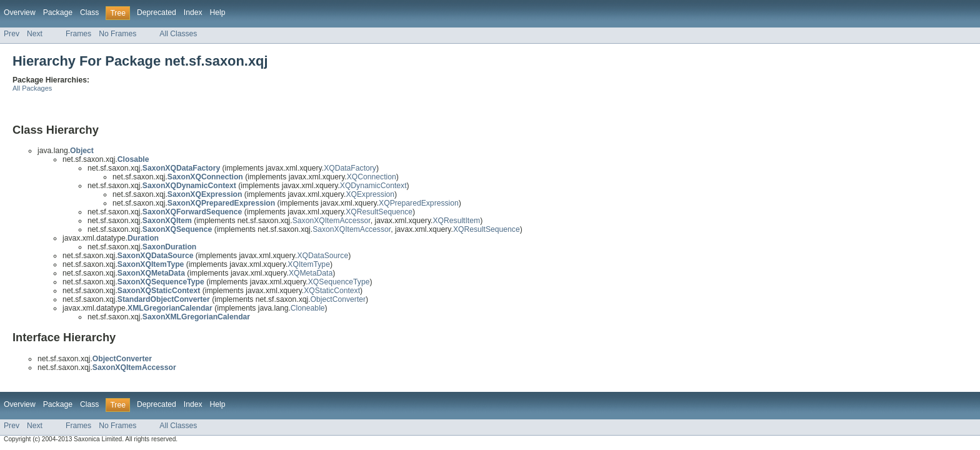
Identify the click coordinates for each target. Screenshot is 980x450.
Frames (78, 34)
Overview (20, 12)
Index (193, 12)
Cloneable (308, 308)
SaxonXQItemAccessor (332, 221)
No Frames (117, 34)
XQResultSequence (379, 212)
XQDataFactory (350, 168)
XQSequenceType (339, 282)
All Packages (32, 88)
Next (35, 34)
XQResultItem (456, 221)
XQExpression (370, 194)
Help (218, 12)
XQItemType (309, 264)
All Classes (178, 34)
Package (58, 12)
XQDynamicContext (373, 186)
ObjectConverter (338, 299)
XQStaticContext (332, 291)
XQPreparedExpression (419, 203)
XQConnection (372, 177)
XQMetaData (311, 273)
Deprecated (157, 12)
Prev (12, 34)
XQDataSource (322, 256)
